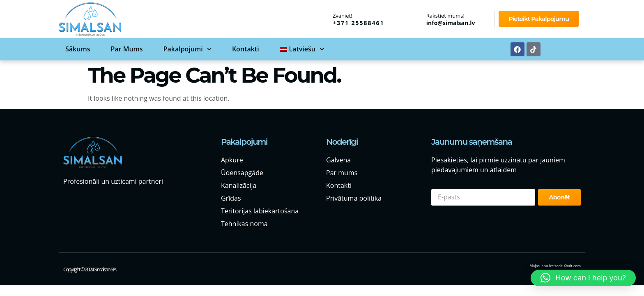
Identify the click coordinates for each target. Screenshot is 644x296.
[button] (583, 278)
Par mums (126, 49)
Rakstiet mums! (445, 16)
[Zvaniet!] (322, 18)
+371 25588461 (359, 23)
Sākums (78, 49)
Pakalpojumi (187, 49)
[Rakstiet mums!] (416, 19)
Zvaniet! (343, 16)
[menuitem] (302, 49)
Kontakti (246, 49)
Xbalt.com (572, 266)
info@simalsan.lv (451, 23)
